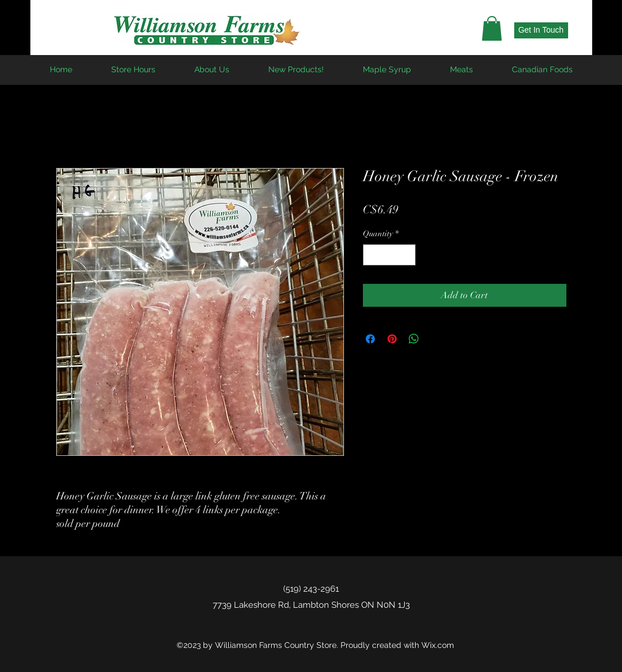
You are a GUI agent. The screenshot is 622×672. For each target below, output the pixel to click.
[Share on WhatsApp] (414, 339)
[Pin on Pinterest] (392, 339)
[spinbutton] (389, 255)
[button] (492, 28)
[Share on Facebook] (370, 339)
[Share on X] (436, 339)
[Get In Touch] (541, 30)
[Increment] (407, 255)
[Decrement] (372, 255)
